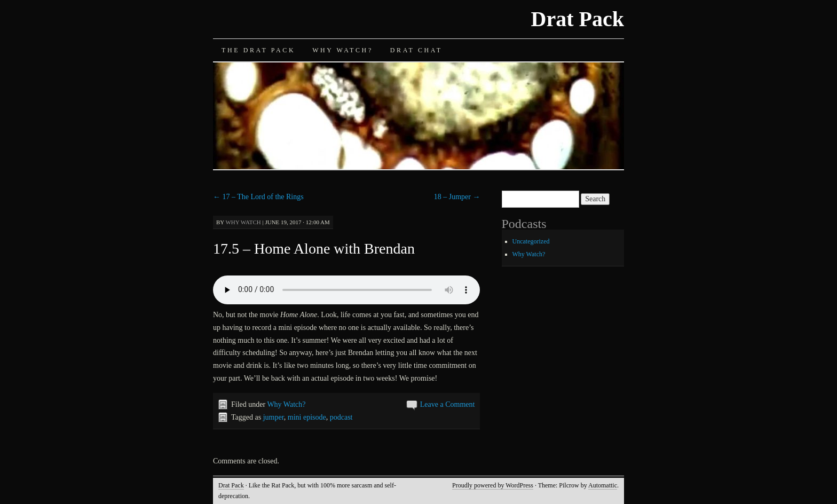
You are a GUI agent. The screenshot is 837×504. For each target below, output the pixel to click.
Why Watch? (343, 50)
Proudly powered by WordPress (493, 485)
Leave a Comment (448, 404)
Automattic (603, 485)
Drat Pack (578, 19)
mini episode (307, 417)
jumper (274, 417)
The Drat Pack (258, 50)
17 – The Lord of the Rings (258, 197)
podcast (341, 417)
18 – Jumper (457, 197)
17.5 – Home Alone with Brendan (314, 249)
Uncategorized (531, 241)
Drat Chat (416, 50)
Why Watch (243, 222)
